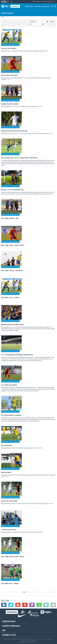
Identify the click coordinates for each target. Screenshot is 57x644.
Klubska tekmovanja (47, 2)
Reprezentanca (37, 2)
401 (36, 592)
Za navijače (45, 6)
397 (20, 592)
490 (53, 592)
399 (28, 592)
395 (12, 592)
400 (32, 592)
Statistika (37, 6)
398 (24, 592)
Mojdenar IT (31, 642)
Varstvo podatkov (32, 641)
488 (45, 592)
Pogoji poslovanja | (25, 641)
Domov (3, 17)
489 (49, 592)
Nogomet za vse (9, 635)
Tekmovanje (29, 6)
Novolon (36, 642)
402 (40, 592)
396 (16, 592)
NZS (54, 2)
